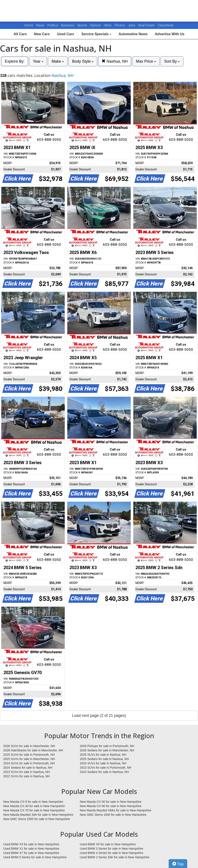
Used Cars (65, 34)
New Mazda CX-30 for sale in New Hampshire (34, 806)
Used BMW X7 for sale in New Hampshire (31, 853)
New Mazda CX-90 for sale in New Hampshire (111, 806)
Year (38, 61)
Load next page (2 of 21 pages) (99, 716)
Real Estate (147, 25)
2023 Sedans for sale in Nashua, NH (104, 772)
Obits (108, 25)
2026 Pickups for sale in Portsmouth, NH (107, 746)
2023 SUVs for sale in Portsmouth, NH (106, 768)
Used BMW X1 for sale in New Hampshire (31, 849)
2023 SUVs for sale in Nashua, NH (27, 772)
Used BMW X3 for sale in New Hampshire (31, 844)
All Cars (20, 34)
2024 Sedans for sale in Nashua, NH (28, 768)
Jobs (132, 25)
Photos (120, 25)
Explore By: (15, 61)
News (40, 25)
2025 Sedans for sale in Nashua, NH (104, 759)
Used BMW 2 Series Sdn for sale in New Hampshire (115, 857)
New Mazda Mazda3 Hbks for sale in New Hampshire (115, 810)
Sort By (172, 61)
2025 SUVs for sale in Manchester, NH (29, 759)
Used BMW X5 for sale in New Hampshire (108, 844)
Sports (83, 25)
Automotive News (133, 34)
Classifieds (166, 25)
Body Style (83, 61)
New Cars (42, 34)
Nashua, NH (115, 61)
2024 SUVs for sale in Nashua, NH (103, 763)
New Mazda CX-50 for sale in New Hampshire (111, 802)
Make (58, 61)
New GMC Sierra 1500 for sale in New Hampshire (113, 815)
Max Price (146, 61)
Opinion (96, 25)
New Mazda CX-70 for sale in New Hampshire (34, 810)
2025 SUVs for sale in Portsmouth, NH (29, 755)
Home (29, 25)
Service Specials (96, 34)
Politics (53, 25)
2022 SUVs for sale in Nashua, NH (27, 776)
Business (68, 25)
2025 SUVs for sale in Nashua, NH (103, 755)
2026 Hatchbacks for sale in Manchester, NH (33, 750)
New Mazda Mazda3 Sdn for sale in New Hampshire (38, 815)
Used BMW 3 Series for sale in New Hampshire (112, 849)
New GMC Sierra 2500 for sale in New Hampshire (37, 819)
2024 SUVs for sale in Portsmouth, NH (29, 763)
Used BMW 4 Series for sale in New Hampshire (112, 853)
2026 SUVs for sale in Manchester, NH (29, 746)
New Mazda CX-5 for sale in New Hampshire (33, 802)
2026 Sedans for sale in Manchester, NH (107, 750)
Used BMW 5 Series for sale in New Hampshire (35, 857)
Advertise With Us (170, 34)
